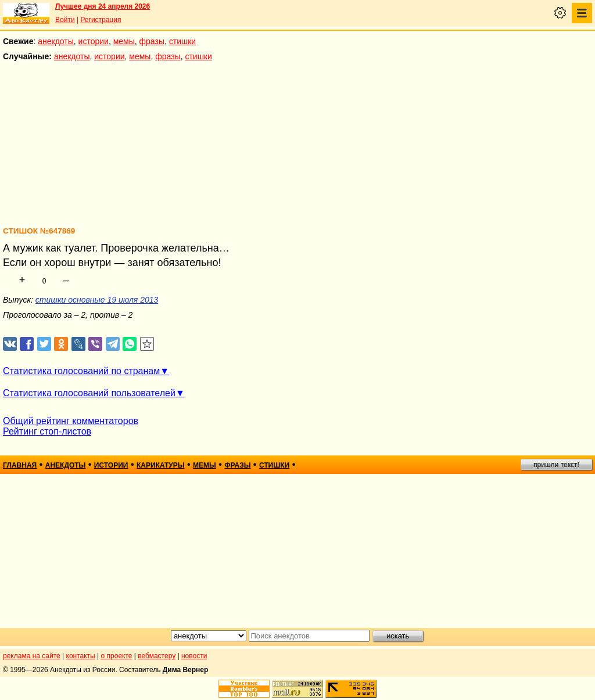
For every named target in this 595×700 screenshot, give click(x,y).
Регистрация (101, 20)
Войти (65, 20)
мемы (124, 41)
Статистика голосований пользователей (89, 393)
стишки (182, 41)
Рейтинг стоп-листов (47, 431)
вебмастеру (157, 656)
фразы (152, 41)
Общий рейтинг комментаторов (71, 421)
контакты (81, 656)
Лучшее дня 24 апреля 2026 (103, 6)
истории (94, 41)
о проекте (117, 656)
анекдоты (56, 41)
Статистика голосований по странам (81, 371)
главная (20, 465)
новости (194, 656)
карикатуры (161, 465)
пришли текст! (556, 465)
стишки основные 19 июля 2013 (97, 300)
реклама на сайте (32, 656)
